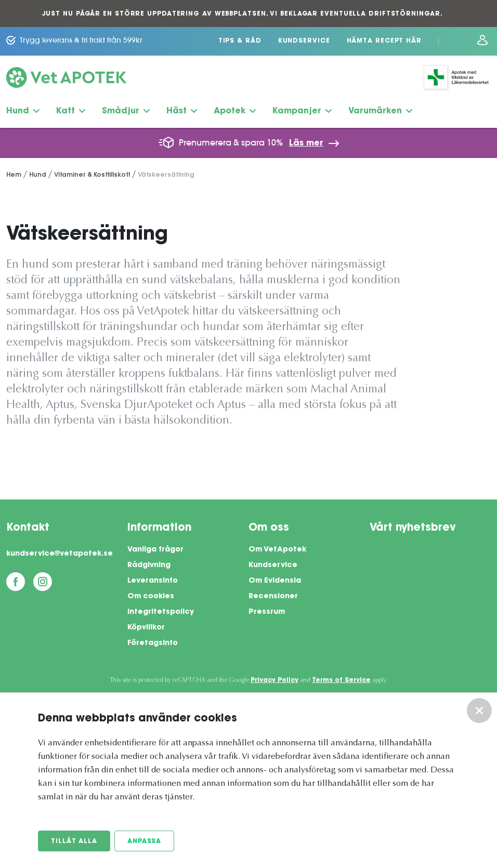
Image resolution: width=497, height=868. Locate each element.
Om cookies (151, 597)
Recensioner (273, 597)
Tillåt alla (74, 841)
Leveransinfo (153, 581)
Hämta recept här (384, 41)
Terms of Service (341, 680)
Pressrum (267, 612)
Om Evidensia (275, 581)
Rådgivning (149, 565)
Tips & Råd (240, 41)
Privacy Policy (274, 680)
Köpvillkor (146, 628)
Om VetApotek (277, 550)
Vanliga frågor (155, 550)
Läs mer (306, 143)
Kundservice (304, 41)
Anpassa (144, 841)
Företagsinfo (153, 643)
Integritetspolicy (161, 612)
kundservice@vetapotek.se (60, 554)
